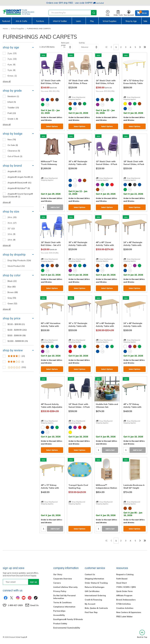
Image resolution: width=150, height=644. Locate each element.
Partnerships (59, 611)
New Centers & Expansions (129, 612)
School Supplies (110, 21)
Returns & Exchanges (95, 587)
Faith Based (122, 579)
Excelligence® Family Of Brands (68, 619)
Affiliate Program (124, 595)
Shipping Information (94, 579)
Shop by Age (131, 21)
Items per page (65, 44)
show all (7, 81)
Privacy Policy (60, 591)
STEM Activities (124, 604)
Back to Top (142, 634)
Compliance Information (64, 607)
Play (92, 21)
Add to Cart (55, 207)
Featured (6, 21)
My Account (90, 604)
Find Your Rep (91, 612)
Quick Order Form (124, 591)
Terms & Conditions (62, 602)
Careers (57, 583)
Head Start (122, 583)
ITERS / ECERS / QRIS (126, 587)
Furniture (40, 21)
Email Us (34, 605)
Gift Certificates (92, 591)
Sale (145, 21)
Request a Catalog (125, 574)
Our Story (58, 574)
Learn (79, 21)
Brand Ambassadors (126, 600)
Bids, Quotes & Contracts (96, 608)
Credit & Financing (93, 600)
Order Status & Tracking (96, 583)
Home (5, 29)
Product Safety (60, 624)
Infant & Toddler (60, 21)
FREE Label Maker (124, 617)
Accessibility (59, 615)
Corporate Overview (63, 579)
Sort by (82, 43)
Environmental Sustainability (67, 628)
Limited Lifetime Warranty (65, 587)
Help (108, 13)
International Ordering (95, 595)
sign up (33, 582)
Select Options (52, 126)
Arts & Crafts (21, 21)
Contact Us (90, 574)
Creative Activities (125, 608)
